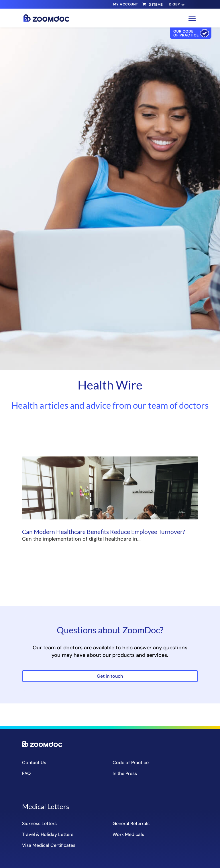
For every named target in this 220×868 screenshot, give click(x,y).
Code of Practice (131, 763)
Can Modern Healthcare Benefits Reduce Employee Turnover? (103, 532)
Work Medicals (128, 834)
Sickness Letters (39, 823)
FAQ (26, 773)
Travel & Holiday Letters (48, 834)
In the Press (125, 773)
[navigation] (176, 4)
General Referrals (131, 823)
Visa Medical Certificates (49, 845)
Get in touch (110, 676)
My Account (126, 4)
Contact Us (34, 763)
